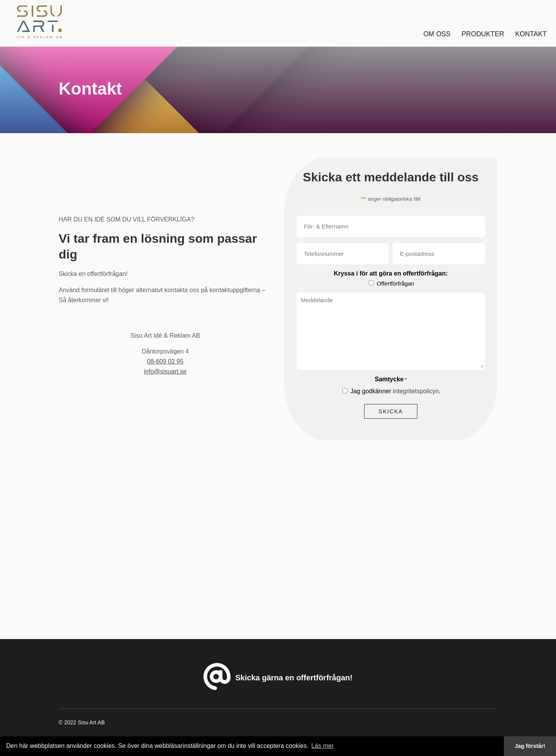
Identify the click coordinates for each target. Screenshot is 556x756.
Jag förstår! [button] (530, 746)
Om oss (437, 34)
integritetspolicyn (416, 391)
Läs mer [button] (322, 746)
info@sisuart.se (165, 371)
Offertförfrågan (396, 283)
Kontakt (531, 34)
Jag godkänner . (395, 391)
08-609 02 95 (165, 361)
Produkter (483, 34)
